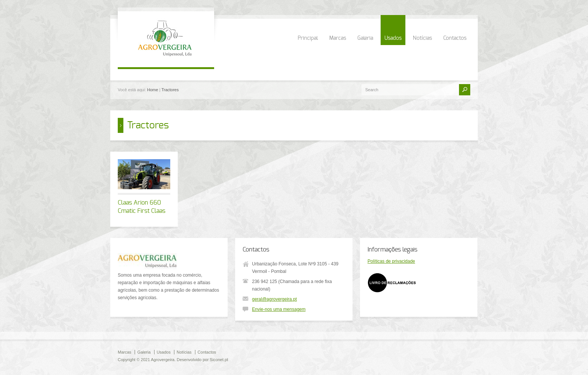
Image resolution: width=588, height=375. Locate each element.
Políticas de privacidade (391, 261)
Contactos (455, 38)
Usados (393, 38)
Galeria (365, 38)
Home (152, 90)
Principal (308, 38)
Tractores (170, 90)
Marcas (338, 38)
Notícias (422, 38)
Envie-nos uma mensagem (279, 309)
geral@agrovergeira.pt (274, 299)
